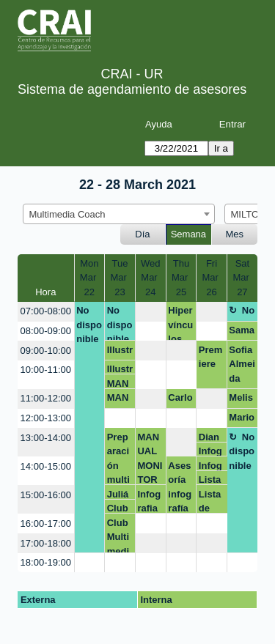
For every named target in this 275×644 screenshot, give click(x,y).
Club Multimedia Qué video (120, 508)
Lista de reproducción (211, 480)
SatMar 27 (242, 278)
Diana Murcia (212, 437)
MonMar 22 (89, 278)
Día (142, 234)
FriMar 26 (212, 278)
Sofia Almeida (242, 364)
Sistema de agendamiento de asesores (132, 89)
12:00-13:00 (46, 418)
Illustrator (120, 352)
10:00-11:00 (46, 370)
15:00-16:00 (46, 495)
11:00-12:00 (46, 398)
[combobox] (119, 214)
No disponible (89, 325)
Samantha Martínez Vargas (242, 333)
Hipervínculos (180, 323)
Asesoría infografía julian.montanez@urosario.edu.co (181, 487)
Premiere (211, 357)
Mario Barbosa (242, 420)
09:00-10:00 (46, 351)
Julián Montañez (118, 494)
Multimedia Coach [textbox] (67, 214)
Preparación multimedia (118, 458)
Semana (188, 234)
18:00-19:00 (46, 562)
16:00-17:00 (46, 523)
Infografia (210, 451)
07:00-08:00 (46, 311)
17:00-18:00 (46, 543)
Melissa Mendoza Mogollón (242, 400)
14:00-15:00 (46, 466)
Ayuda (159, 124)
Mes (235, 234)
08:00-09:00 (46, 331)
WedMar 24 (151, 278)
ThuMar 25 (181, 278)
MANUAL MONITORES (120, 384)
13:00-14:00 (46, 438)
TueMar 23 (120, 278)
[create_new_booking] (151, 312)
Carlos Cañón (180, 400)
